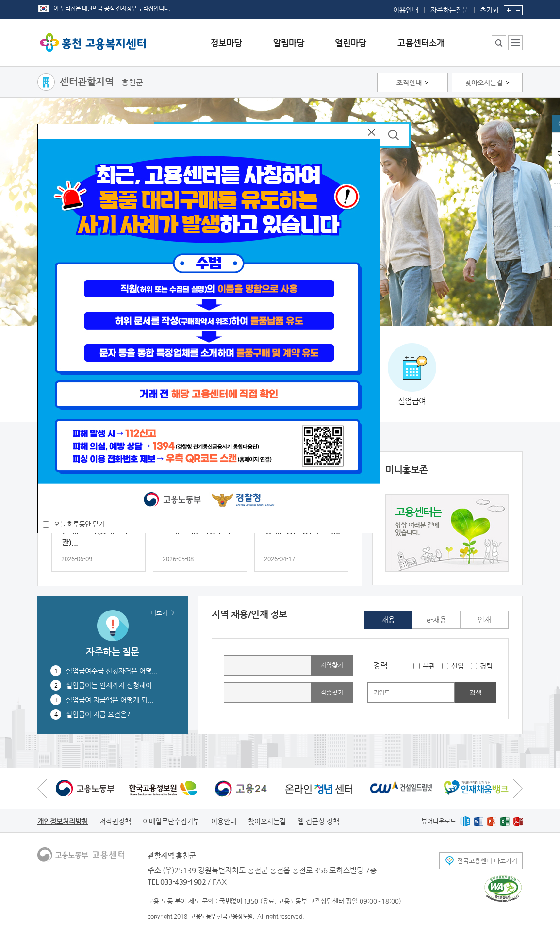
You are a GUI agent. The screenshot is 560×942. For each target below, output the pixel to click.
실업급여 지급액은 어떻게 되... (110, 700)
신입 (458, 666)
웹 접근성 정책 (318, 821)
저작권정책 (115, 821)
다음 (518, 788)
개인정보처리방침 (63, 821)
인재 (484, 620)
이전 (42, 788)
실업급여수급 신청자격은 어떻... (112, 671)
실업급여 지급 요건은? (98, 714)
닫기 (371, 132)
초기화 (489, 7)
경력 (486, 666)
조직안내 (409, 83)
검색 (476, 692)
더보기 (159, 613)
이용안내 (406, 10)
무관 (429, 666)
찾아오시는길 (484, 83)
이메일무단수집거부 (171, 821)
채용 (388, 620)
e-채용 (436, 620)
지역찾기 (332, 665)
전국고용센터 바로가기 (487, 861)
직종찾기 (332, 692)
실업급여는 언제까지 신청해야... (112, 685)
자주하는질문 (449, 10)
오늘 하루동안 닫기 (79, 524)
